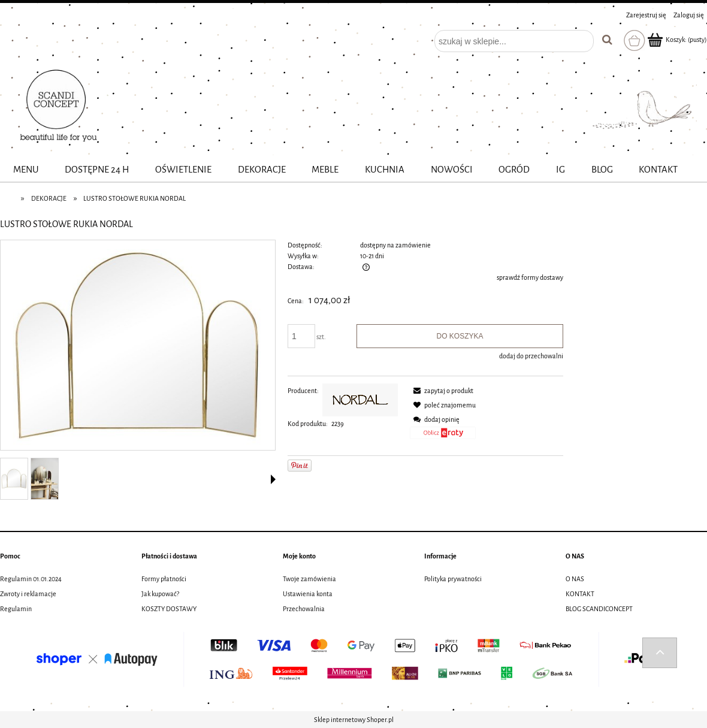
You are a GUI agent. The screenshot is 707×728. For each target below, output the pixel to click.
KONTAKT (580, 594)
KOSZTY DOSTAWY (169, 609)
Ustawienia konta (308, 594)
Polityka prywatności (453, 579)
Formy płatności (164, 579)
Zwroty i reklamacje (28, 594)
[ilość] (301, 336)
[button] (273, 479)
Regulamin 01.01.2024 (31, 579)
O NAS (575, 579)
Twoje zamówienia (309, 579)
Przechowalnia (304, 609)
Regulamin (16, 609)
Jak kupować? (160, 594)
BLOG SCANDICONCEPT (599, 609)
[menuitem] (26, 170)
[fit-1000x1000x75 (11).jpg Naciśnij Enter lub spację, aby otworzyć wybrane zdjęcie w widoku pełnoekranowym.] (138, 346)
